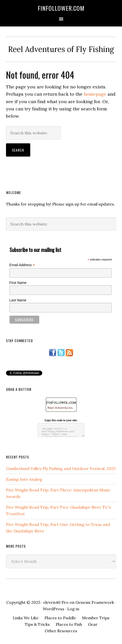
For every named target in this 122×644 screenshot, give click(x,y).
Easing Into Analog (24, 479)
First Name (18, 283)
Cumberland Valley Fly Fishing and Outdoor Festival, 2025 (61, 468)
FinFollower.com (61, 8)
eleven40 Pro (56, 602)
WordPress (53, 609)
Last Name (18, 300)
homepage (95, 94)
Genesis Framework (95, 602)
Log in (73, 609)
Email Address (22, 265)
